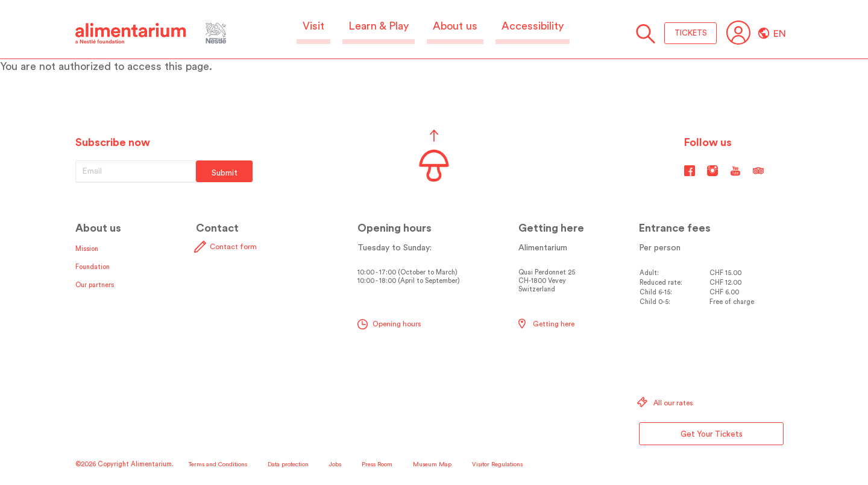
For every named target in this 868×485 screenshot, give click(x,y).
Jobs (335, 464)
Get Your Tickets (712, 434)
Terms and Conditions (218, 464)
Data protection (288, 464)
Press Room (377, 464)
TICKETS (691, 33)
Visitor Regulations (497, 464)
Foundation (93, 267)
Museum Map (432, 464)
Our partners (95, 285)
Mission (87, 249)
